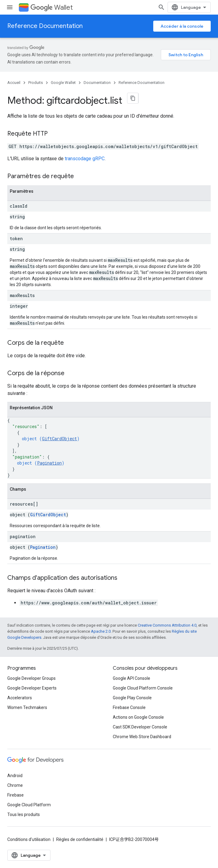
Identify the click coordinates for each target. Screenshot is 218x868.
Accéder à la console (182, 26)
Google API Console (131, 678)
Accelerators (20, 698)
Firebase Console (129, 707)
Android (15, 776)
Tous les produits (24, 814)
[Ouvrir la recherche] (161, 7)
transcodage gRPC (85, 159)
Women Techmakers (27, 707)
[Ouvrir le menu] (10, 7)
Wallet (52, 7)
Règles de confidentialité (80, 839)
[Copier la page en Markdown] (133, 98)
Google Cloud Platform (29, 805)
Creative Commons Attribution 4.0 (167, 625)
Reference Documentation (45, 26)
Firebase (16, 795)
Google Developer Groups (31, 678)
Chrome (15, 785)
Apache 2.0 (101, 631)
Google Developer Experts (32, 688)
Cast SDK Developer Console (140, 727)
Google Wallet (63, 83)
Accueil (14, 83)
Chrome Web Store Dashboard (142, 737)
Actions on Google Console (138, 717)
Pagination (49, 463)
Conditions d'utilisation (29, 839)
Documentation (97, 83)
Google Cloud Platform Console (143, 688)
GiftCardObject (59, 439)
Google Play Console (132, 698)
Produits (36, 83)
